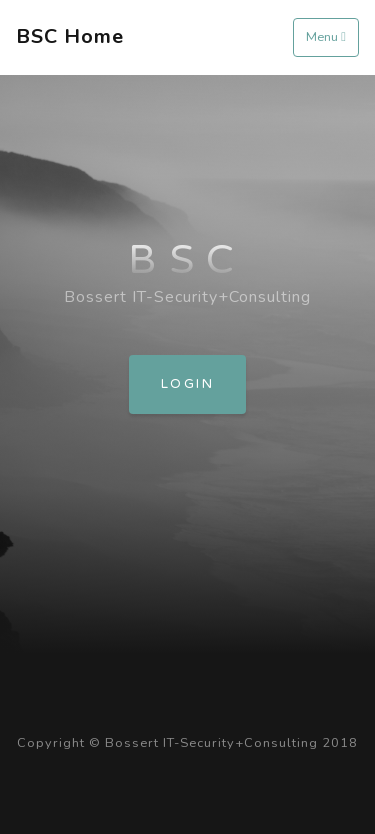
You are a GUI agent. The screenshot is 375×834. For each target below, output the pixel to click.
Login (187, 384)
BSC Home (70, 36)
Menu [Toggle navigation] (326, 37)
